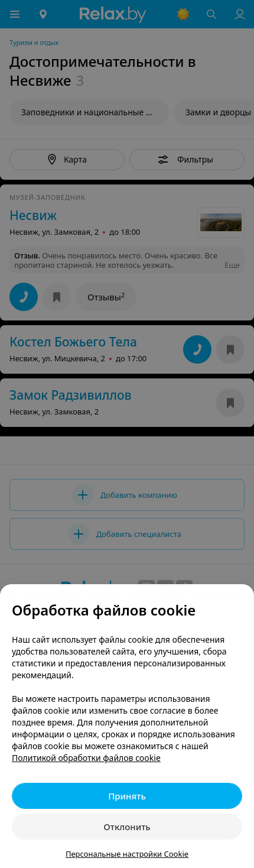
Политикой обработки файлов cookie (86, 758)
